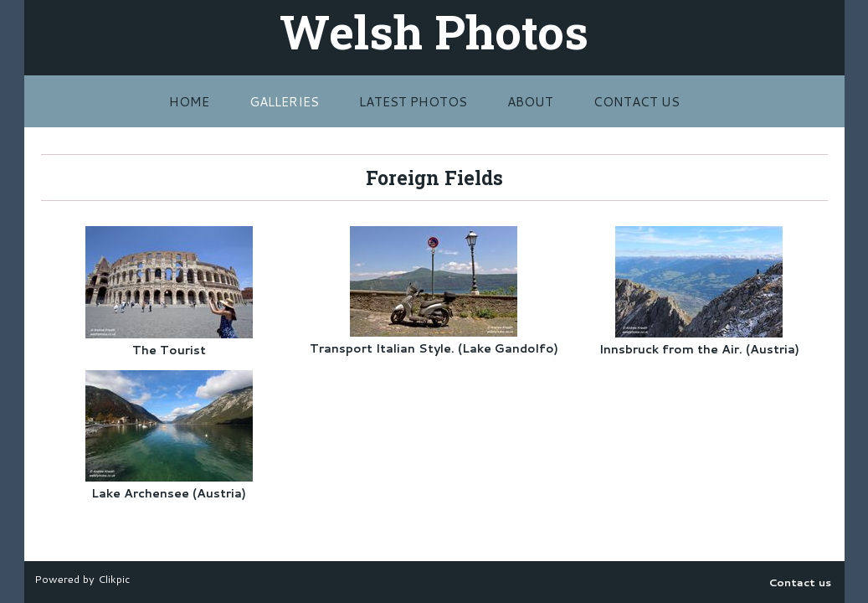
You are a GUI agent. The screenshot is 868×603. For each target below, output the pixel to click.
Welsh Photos (434, 31)
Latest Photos (413, 101)
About (530, 101)
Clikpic (114, 579)
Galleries (284, 101)
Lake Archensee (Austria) (169, 493)
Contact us (637, 101)
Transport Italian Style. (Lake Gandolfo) (434, 348)
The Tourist (169, 350)
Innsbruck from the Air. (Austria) (699, 349)
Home (189, 101)
